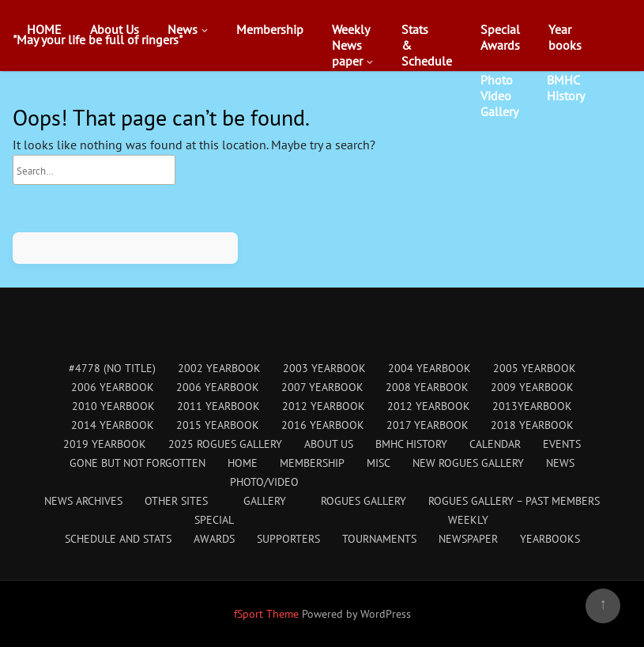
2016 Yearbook (323, 425)
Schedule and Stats (118, 539)
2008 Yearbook (427, 387)
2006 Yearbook (113, 387)
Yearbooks (565, 37)
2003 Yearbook (324, 368)
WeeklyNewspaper (351, 45)
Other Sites (176, 501)
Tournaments (379, 539)
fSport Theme (268, 614)
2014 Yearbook (113, 425)
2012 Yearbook (324, 406)
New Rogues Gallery (468, 463)
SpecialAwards (500, 37)
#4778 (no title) (112, 368)
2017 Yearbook (427, 425)
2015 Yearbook (218, 425)
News (183, 29)
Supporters (288, 539)
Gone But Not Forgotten (137, 463)
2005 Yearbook (535, 368)
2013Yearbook (532, 406)
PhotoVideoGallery (499, 96)
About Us (115, 29)
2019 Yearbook (105, 444)
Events (562, 444)
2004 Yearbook (429, 368)
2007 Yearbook (322, 387)
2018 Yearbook (532, 425)
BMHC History (411, 444)
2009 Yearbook (532, 387)
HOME (44, 29)
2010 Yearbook (113, 406)
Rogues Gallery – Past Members (514, 501)
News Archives (83, 501)
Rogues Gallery (363, 501)
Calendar (495, 444)
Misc (378, 463)
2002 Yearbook (219, 368)
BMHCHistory (566, 88)
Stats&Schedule (427, 45)
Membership (270, 29)
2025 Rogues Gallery (225, 444)
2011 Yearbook (218, 406)
